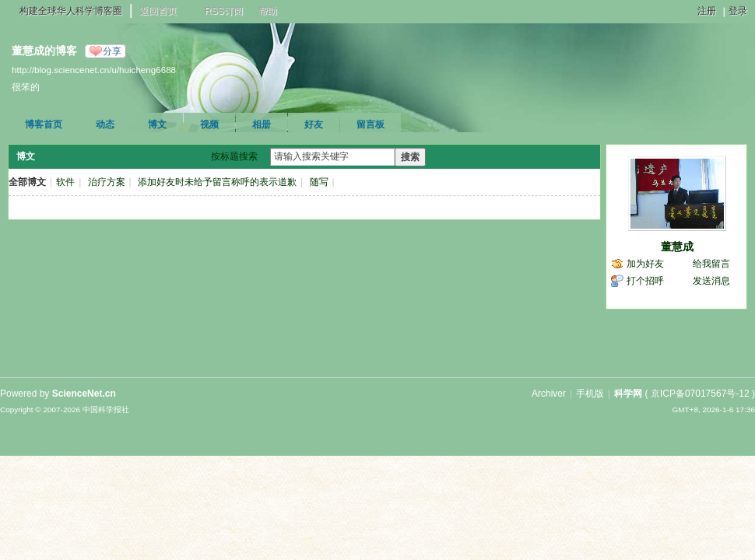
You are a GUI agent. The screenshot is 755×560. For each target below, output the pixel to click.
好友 (314, 124)
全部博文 (27, 182)
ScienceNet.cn (84, 394)
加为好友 (645, 264)
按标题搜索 (234, 156)
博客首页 (44, 124)
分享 (112, 51)
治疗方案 (107, 182)
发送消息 (711, 281)
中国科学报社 (106, 409)
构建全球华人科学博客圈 (71, 11)
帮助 (268, 11)
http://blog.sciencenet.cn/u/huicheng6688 (94, 70)
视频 (209, 124)
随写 (319, 182)
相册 (262, 124)
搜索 (410, 157)
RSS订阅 (224, 11)
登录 (738, 11)
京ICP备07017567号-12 (700, 394)
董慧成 (677, 247)
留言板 (370, 124)
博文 (157, 124)
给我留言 (711, 264)
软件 (65, 182)
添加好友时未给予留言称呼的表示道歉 (217, 182)
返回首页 (158, 11)
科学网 (628, 394)
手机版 (590, 394)
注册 (707, 11)
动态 (105, 124)
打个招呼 (645, 281)
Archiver (549, 394)
